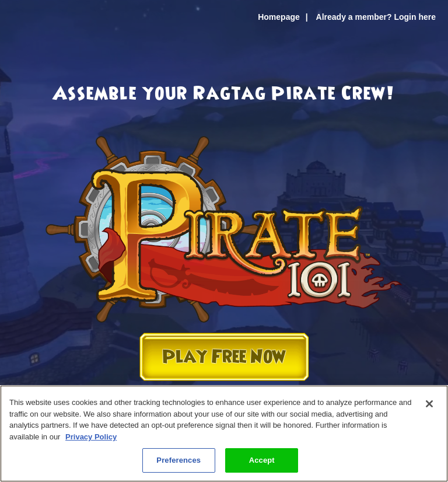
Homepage (279, 17)
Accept (262, 460)
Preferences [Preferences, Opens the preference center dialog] (178, 460)
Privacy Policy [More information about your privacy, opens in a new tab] (91, 437)
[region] (224, 434)
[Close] (429, 404)
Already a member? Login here (376, 17)
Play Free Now (224, 357)
